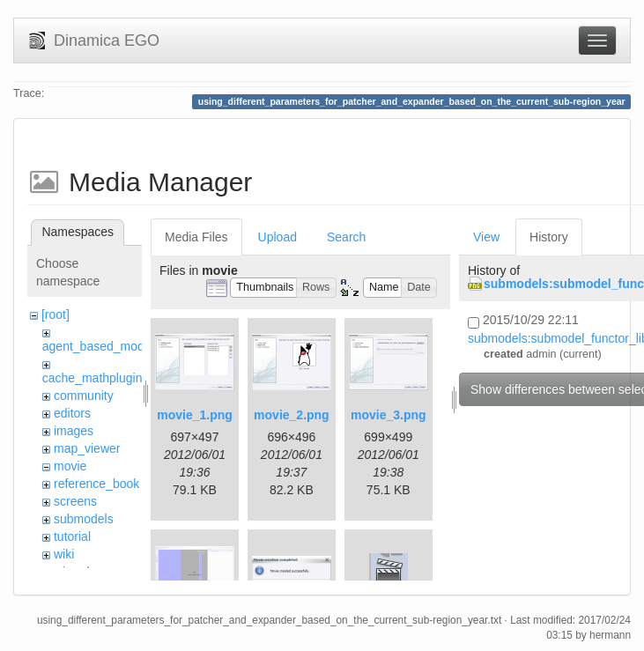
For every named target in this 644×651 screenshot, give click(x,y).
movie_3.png (389, 415)
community (84, 396)
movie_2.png (292, 415)
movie (70, 466)
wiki (64, 554)
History (549, 237)
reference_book (96, 484)
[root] (56, 314)
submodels (84, 519)
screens (75, 501)
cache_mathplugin (93, 378)
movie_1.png (195, 415)
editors (72, 413)
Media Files (196, 237)
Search (346, 237)
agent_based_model (98, 346)
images (74, 431)
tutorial (72, 536)
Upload (278, 237)
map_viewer (87, 448)
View (486, 237)
